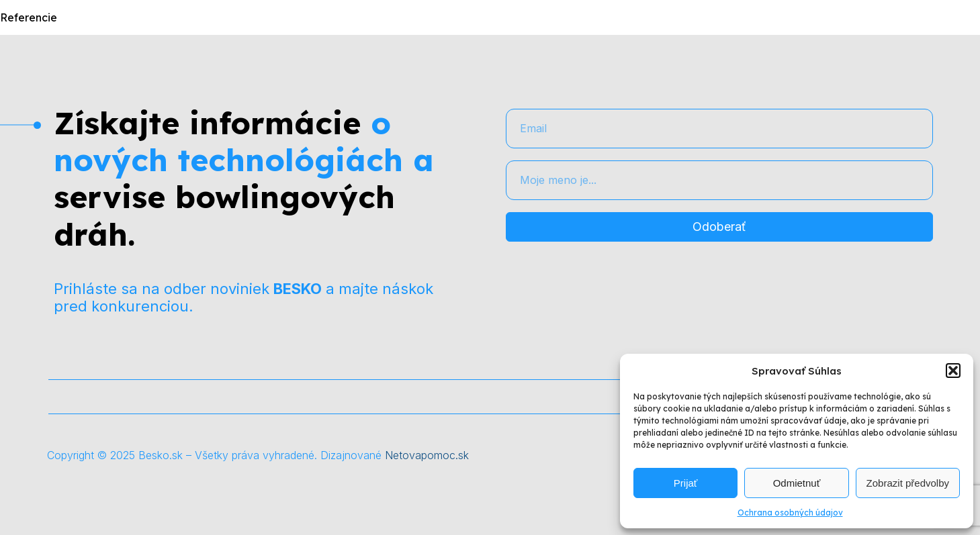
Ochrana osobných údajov (790, 513)
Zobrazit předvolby (908, 483)
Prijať (686, 483)
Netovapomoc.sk (427, 455)
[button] (953, 371)
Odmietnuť (797, 483)
